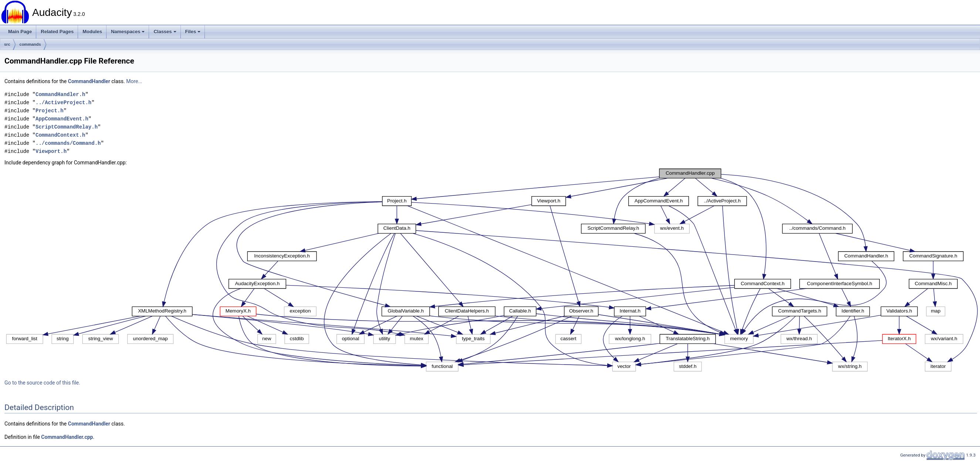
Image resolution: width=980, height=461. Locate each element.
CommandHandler (89, 81)
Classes (165, 32)
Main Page (20, 32)
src (7, 44)
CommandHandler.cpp (67, 437)
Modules (92, 32)
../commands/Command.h (68, 143)
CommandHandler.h (60, 94)
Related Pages (57, 32)
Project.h (50, 111)
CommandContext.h (60, 135)
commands (30, 44)
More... (134, 81)
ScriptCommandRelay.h (67, 127)
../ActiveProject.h (63, 103)
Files (193, 32)
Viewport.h (51, 151)
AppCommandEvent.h (62, 119)
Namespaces (128, 32)
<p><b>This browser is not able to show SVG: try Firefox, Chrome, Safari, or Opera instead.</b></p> (492, 270)
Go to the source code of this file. (42, 383)
